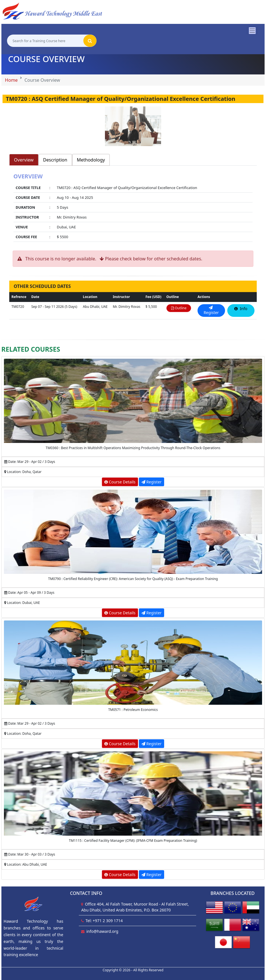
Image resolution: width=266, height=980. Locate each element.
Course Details (120, 482)
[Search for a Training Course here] (45, 41)
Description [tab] (55, 160)
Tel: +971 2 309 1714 (104, 921)
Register (152, 482)
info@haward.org (102, 931)
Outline (179, 308)
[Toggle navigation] (252, 31)
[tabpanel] (133, 208)
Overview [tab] (24, 160)
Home (12, 80)
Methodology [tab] (91, 160)
